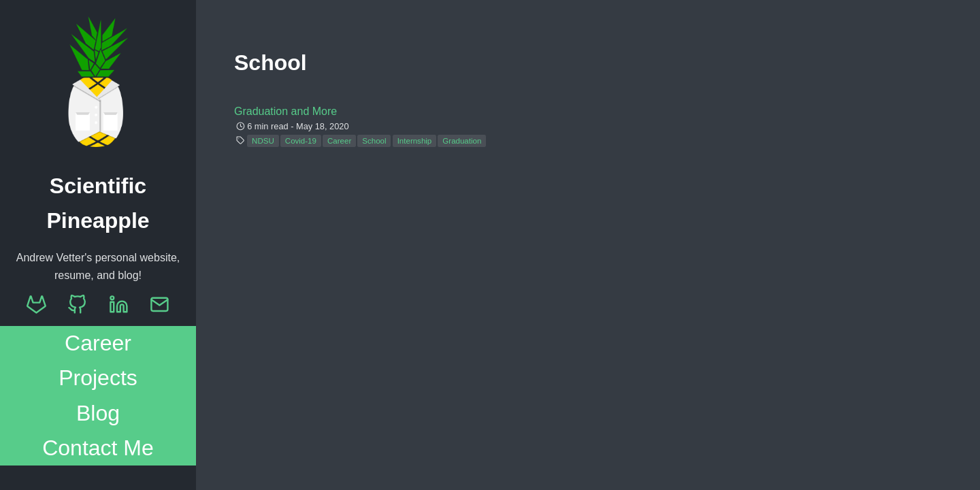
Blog (98, 413)
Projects (98, 378)
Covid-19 (301, 141)
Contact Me (98, 448)
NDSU (263, 141)
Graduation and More (285, 111)
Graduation (462, 141)
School (374, 141)
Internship (415, 141)
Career (98, 343)
